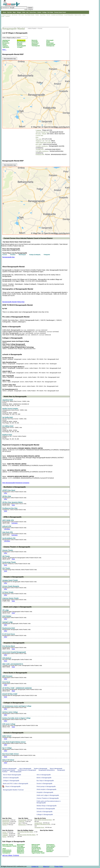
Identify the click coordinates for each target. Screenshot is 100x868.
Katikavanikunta (7, 850)
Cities (24, 12)
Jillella (4, 849)
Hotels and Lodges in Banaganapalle (48, 795)
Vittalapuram (21, 853)
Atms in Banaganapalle (44, 775)
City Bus (9, 12)
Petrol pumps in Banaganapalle (46, 786)
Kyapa (48, 42)
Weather (37, 15)
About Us (46, 866)
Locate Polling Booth (69, 15)
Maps (14, 12)
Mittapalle (20, 43)
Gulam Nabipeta (51, 846)
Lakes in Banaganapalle (25, 769)
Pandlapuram (50, 850)
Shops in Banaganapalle (56, 769)
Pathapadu (35, 44)
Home (4, 12)
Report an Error (78, 15)
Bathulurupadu (36, 845)
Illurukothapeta (21, 42)
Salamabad (50, 852)
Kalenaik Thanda (36, 849)
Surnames (8, 16)
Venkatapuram (50, 46)
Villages (19, 12)
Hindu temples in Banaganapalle (46, 789)
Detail (6, 493)
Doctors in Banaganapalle (44, 784)
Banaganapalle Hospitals (9, 770)
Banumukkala (21, 845)
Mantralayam (23, 255)
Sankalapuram (6, 853)
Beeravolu (35, 40)
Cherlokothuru (50, 845)
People (3, 16)
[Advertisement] (37, 22)
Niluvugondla (35, 850)
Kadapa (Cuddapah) (35, 255)
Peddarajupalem (7, 852)
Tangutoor (5, 46)
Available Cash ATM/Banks (57, 15)
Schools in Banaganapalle (11, 778)
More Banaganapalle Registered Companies (16, 483)
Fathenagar (20, 846)
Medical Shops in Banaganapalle (47, 806)
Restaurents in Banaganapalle (46, 809)
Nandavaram (35, 43)
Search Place (43, 15)
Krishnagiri (35, 42)
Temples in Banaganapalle (41, 769)
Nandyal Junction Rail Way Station (27, 835)
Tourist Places (33, 12)
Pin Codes (50, 12)
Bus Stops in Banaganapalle (45, 781)
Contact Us (35, 866)
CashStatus (14, 523)
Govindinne (35, 846)
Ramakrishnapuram (37, 852)
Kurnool (40, 29)
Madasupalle (21, 850)
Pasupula (20, 44)
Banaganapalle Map (9, 257)
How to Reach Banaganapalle (12, 775)
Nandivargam (50, 43)
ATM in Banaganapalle (16, 772)
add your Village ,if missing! (11, 855)
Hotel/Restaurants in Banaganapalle (27, 770)
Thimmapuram (36, 46)
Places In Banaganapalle (13, 786)
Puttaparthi (47, 255)
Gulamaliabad (21, 847)
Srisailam (13, 255)
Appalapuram (6, 40)
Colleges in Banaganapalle (11, 781)
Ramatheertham (51, 44)
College (44, 12)
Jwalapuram (21, 849)
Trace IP (49, 15)
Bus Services (15, 15)
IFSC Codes (21, 15)
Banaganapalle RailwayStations (47, 770)
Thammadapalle (22, 46)
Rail (27, 12)
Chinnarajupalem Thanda (9, 846)
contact (84, 15)
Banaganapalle (21, 40)
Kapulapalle (50, 849)
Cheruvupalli (50, 40)
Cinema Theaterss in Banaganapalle (48, 798)
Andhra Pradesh (32, 29)
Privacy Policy (59, 866)
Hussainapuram (36, 847)
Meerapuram (6, 43)
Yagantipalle (6, 47)
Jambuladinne (50, 847)
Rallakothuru (21, 852)
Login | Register (29, 9)
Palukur (5, 44)
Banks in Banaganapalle (44, 778)
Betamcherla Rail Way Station (25, 832)
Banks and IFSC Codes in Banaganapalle (16, 784)
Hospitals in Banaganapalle (45, 792)
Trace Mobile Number (30, 15)
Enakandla (5, 42)
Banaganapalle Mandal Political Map (13, 302)
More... (4, 50)
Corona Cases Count (60, 12)
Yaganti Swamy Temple (38, 853)
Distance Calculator (6, 15)
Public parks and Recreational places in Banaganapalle (49, 802)
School (39, 12)
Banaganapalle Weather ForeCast (13, 790)
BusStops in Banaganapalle (10, 769)
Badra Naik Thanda (8, 845)
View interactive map (10, 59)
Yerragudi (20, 47)
